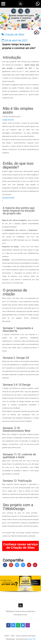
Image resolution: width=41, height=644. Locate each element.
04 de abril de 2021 (15, 40)
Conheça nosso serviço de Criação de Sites (20, 546)
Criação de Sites (13, 34)
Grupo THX (32, 639)
